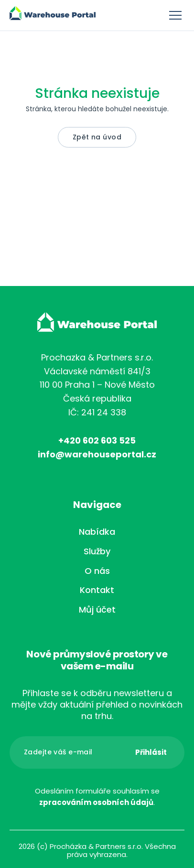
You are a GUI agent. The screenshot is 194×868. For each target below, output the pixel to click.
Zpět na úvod (97, 137)
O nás (97, 571)
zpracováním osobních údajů (96, 802)
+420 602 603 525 (97, 440)
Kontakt (97, 590)
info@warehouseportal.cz (97, 454)
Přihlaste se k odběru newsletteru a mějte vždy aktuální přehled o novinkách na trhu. (97, 705)
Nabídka (97, 532)
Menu (175, 15)
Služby (97, 551)
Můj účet (97, 609)
